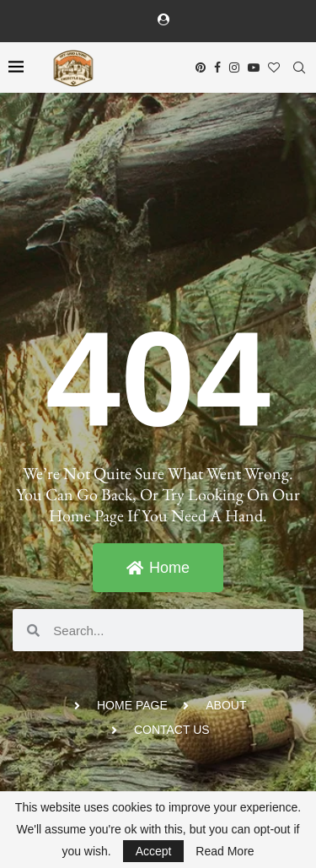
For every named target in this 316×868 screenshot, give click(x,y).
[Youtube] (254, 67)
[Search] (299, 67)
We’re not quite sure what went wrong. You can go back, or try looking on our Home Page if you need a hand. (158, 494)
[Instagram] (234, 67)
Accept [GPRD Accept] (154, 851)
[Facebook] (217, 67)
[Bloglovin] (274, 67)
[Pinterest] (201, 67)
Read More (225, 851)
